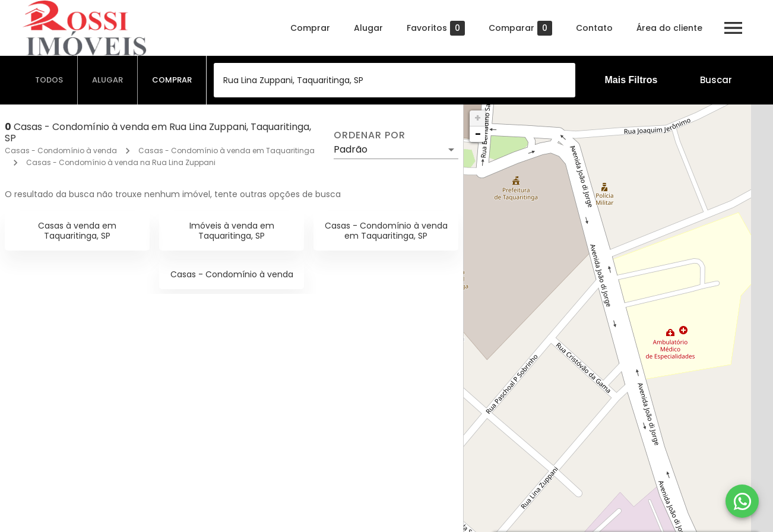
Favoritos (436, 28)
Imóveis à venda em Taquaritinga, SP (232, 231)
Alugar (368, 28)
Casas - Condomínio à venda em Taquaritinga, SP (386, 231)
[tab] (49, 80)
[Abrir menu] (733, 28)
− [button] (478, 134)
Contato (594, 28)
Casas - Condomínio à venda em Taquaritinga (226, 151)
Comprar (310, 28)
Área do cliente (669, 28)
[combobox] (395, 80)
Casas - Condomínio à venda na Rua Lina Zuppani (121, 162)
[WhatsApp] (742, 501)
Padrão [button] (351, 149)
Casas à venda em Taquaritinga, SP (77, 231)
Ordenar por (369, 135)
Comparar (520, 28)
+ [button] (478, 118)
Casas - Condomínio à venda (61, 151)
